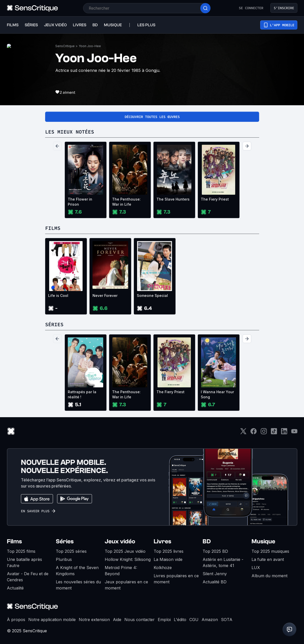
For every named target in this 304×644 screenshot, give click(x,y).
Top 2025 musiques (270, 551)
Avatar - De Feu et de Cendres (28, 577)
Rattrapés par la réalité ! (82, 394)
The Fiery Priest (215, 199)
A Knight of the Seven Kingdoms (77, 571)
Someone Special (152, 295)
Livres (162, 541)
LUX (256, 568)
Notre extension (94, 620)
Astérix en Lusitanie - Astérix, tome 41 (223, 562)
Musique (263, 541)
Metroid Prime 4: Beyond (121, 571)
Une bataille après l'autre (24, 562)
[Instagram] (264, 433)
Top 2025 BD (215, 551)
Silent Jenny (215, 574)
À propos (16, 620)
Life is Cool (58, 295)
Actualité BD (215, 582)
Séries (65, 541)
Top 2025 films (21, 551)
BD (207, 541)
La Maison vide (168, 559)
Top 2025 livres (169, 551)
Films (14, 541)
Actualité (15, 588)
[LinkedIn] (284, 433)
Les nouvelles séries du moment (78, 585)
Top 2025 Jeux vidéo (125, 551)
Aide (117, 620)
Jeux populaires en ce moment (126, 585)
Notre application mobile (52, 620)
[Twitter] (243, 433)
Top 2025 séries (71, 551)
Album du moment (269, 576)
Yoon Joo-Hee (90, 46)
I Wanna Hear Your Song (217, 394)
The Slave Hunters (173, 199)
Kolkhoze (163, 568)
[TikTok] (274, 433)
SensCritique (65, 46)
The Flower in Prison (80, 202)
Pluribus (64, 559)
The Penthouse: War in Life (126, 202)
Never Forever (105, 295)
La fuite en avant (268, 559)
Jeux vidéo (120, 541)
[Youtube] (294, 433)
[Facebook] (254, 433)
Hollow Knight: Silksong (128, 559)
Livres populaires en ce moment (176, 579)
